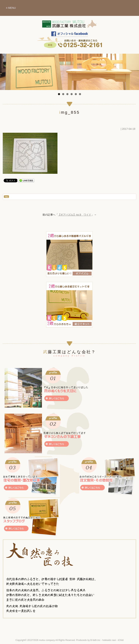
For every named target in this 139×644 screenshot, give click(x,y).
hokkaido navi (109, 640)
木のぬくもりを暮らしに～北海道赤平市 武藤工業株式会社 (69, 25)
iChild (121, 640)
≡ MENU (11, 8)
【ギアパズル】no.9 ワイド (75, 215)
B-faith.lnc (95, 640)
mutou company (47, 640)
